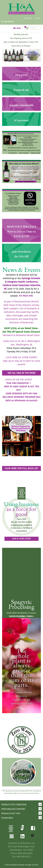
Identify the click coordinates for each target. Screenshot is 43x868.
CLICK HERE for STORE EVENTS (21, 357)
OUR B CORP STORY (22, 539)
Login (38, 18)
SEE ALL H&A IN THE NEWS (21, 373)
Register (28, 18)
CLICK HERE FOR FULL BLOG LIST (21, 468)
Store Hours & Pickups (21, 46)
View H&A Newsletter (19, 383)
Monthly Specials (21, 34)
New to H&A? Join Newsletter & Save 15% (21, 42)
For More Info (26, 296)
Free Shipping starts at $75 (21, 38)
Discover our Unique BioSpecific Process (23, 776)
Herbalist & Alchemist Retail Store (21, 335)
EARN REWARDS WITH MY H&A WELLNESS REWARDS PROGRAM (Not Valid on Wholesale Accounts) (21, 397)
